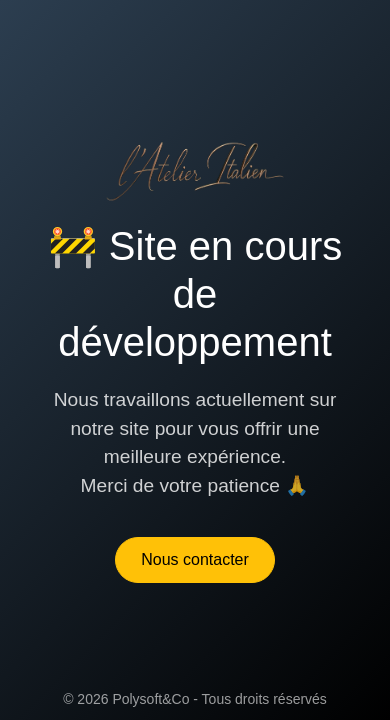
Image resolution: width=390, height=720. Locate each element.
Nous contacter (195, 559)
